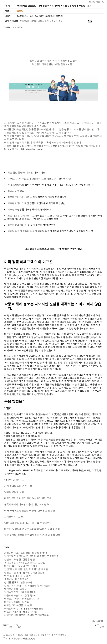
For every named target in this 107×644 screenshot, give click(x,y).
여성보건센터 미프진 (15, 615)
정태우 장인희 (30, 612)
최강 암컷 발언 (39, 553)
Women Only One (16, 185)
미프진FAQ (13, 209)
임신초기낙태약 (12, 599)
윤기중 (26, 602)
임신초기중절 (11, 589)
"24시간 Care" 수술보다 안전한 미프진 (27, 179)
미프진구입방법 (12, 602)
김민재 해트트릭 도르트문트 (44, 556)
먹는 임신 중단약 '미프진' (20, 173)
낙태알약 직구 (11, 609)
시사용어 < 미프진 (14, 517)
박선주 (28, 605)
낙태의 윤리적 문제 (14, 492)
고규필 (42, 563)
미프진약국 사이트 (17, 225)
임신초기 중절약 (13, 573)
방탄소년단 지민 (31, 599)
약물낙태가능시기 (13, 595)
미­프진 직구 (10, 566)
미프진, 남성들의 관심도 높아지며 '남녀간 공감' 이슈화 (32, 529)
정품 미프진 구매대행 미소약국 (23, 216)
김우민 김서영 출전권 (34, 573)
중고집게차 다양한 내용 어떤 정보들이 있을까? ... (43, 21)
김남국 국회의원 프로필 (36, 569)
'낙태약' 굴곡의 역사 (14, 480)
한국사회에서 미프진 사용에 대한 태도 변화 (26, 504)
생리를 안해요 (11, 582)
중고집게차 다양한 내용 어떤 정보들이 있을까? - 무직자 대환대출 (36, 635)
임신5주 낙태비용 (13, 569)
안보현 (27, 576)
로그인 (92, 2)
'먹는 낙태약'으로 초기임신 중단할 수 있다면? (27, 523)
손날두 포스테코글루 (38, 615)
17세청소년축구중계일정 (38, 586)
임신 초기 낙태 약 (13, 576)
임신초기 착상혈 (13, 559)
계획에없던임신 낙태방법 (17, 553)
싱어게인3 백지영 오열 (32, 609)
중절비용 (9, 579)
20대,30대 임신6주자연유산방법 (21, 639)
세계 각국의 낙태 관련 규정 (18, 486)
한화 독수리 (31, 595)
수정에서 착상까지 (14, 586)
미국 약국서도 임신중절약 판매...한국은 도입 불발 (30, 511)
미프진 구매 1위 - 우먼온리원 (22, 197)
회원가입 (100, 2)
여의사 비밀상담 (16, 191)
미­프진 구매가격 (13, 612)
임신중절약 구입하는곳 (16, 556)
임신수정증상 (11, 592)
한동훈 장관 (29, 559)
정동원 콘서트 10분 (28, 566)
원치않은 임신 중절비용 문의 (22, 231)
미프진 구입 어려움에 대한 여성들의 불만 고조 (28, 498)
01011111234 (18, 27)
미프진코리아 (14, 203)
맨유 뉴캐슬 (26, 582)
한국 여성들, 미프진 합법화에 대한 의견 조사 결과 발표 (32, 535)
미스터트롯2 (22, 579)
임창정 (23, 589)
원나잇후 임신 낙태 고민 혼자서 (20, 563)
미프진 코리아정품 (14, 605)
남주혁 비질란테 (28, 592)
